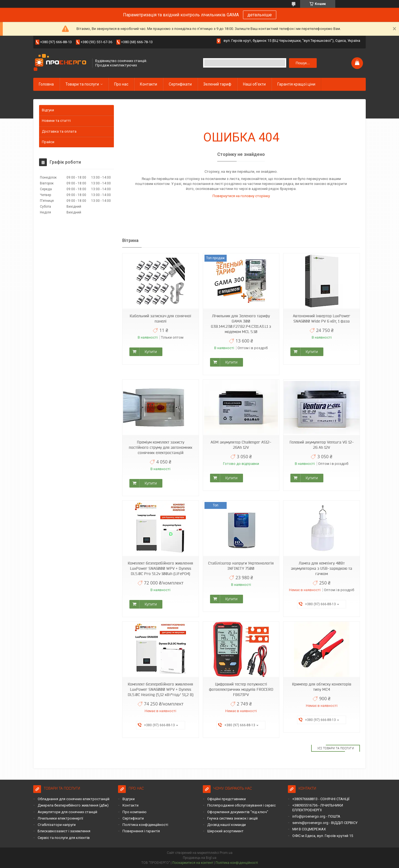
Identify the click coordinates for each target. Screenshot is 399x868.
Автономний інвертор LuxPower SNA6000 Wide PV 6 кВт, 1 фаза (322, 319)
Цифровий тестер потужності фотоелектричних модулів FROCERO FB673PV (241, 689)
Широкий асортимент (225, 831)
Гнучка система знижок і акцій (232, 818)
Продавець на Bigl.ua (200, 858)
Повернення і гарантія (141, 831)
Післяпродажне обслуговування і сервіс (241, 805)
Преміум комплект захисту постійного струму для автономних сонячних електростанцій (161, 447)
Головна (46, 84)
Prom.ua (226, 853)
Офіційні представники (227, 799)
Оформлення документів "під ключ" (238, 812)
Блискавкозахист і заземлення (64, 831)
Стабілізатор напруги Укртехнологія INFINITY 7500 (241, 566)
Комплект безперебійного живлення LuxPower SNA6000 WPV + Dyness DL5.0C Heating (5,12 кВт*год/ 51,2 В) (161, 689)
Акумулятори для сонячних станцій (67, 812)
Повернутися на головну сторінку (241, 196)
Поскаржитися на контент (193, 863)
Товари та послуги (82, 84)
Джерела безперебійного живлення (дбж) (73, 805)
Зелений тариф (217, 84)
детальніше (260, 15)
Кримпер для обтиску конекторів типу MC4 (322, 687)
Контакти (149, 84)
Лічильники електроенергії (60, 818)
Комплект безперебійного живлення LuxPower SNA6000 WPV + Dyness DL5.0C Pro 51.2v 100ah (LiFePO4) (160, 568)
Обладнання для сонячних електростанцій (74, 799)
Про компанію (135, 812)
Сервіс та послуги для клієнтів (64, 838)
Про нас (121, 84)
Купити (151, 352)
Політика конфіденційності (145, 825)
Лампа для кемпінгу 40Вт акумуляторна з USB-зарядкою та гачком (322, 568)
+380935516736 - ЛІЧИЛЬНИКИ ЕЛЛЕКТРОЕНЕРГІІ (318, 808)
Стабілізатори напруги (57, 825)
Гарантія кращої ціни (296, 84)
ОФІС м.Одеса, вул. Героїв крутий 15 (323, 836)
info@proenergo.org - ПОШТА (316, 816)
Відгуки (48, 110)
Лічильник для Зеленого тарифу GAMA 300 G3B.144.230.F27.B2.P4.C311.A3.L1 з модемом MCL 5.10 (241, 324)
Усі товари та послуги (336, 748)
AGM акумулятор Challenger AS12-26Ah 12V (241, 445)
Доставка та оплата (59, 131)
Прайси (48, 142)
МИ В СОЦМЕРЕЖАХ (309, 829)
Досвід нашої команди (227, 825)
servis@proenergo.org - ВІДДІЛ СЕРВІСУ (325, 823)
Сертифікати (180, 84)
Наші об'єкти (254, 84)
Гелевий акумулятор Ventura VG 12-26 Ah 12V (322, 445)
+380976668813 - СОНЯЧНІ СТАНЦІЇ (321, 799)
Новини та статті (56, 121)
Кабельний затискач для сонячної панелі (160, 319)
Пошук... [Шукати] (303, 63)
